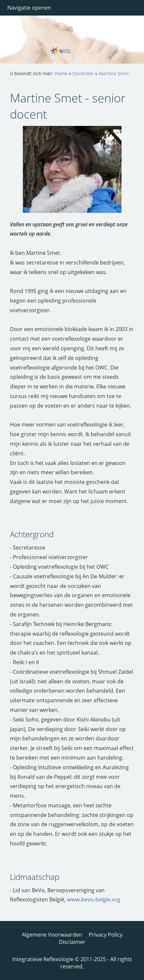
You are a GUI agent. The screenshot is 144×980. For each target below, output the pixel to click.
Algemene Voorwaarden (52, 935)
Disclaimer (72, 942)
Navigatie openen (29, 8)
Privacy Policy (106, 935)
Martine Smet (114, 73)
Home (61, 73)
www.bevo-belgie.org (94, 899)
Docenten (83, 73)
